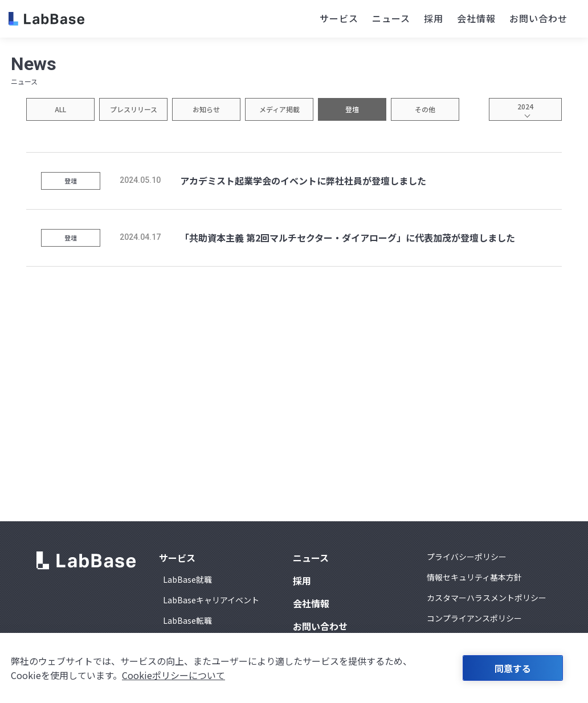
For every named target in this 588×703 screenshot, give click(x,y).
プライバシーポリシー (467, 557)
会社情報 (476, 18)
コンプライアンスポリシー (474, 618)
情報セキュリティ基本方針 (474, 577)
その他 (425, 109)
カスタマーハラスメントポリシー (487, 598)
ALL (60, 109)
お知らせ (206, 109)
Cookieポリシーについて (173, 675)
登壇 (352, 109)
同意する (513, 668)
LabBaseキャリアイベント (211, 600)
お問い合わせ (538, 18)
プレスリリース (134, 109)
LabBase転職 (187, 620)
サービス (339, 18)
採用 (434, 18)
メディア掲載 (279, 109)
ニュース (391, 18)
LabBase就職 (187, 579)
